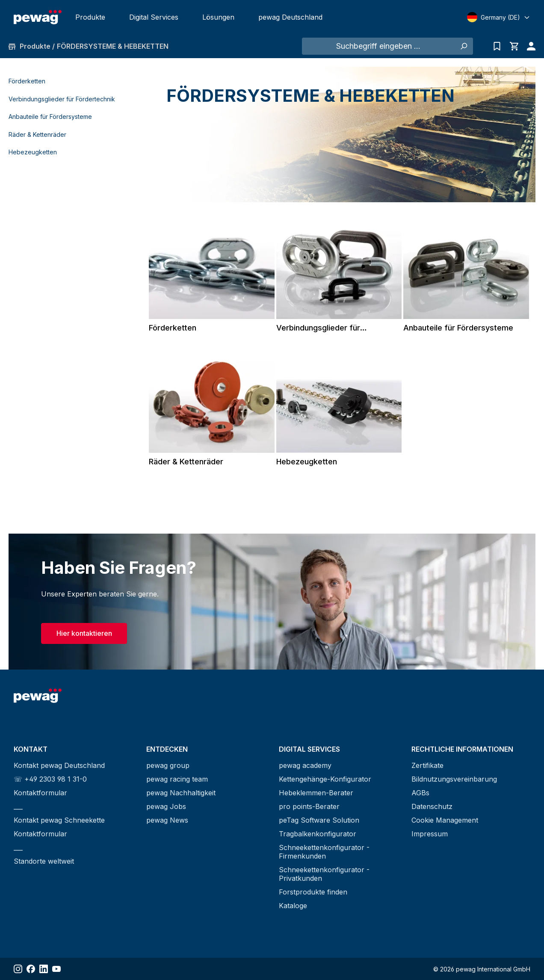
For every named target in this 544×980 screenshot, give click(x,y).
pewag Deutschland (290, 17)
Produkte (90, 17)
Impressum (430, 834)
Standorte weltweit (44, 861)
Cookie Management (445, 820)
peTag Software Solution (319, 820)
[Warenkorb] (514, 46)
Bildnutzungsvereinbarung (454, 779)
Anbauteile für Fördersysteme (50, 117)
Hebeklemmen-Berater (316, 793)
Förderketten (27, 81)
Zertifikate (427, 765)
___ (18, 806)
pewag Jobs (166, 806)
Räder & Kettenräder (37, 134)
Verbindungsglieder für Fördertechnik (62, 99)
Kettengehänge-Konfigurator (325, 779)
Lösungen (218, 17)
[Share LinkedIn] (44, 969)
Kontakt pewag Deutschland (59, 765)
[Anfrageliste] (497, 46)
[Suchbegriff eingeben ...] (378, 46)
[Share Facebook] (31, 969)
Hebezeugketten (33, 152)
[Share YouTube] (56, 969)
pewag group (168, 765)
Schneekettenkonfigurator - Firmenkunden (324, 852)
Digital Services (154, 17)
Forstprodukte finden (313, 892)
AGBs (420, 793)
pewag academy (305, 765)
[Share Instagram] (18, 969)
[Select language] (499, 17)
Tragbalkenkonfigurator (318, 834)
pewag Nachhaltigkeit (181, 793)
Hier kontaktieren (84, 633)
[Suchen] (463, 46)
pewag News (167, 820)
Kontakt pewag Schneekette (59, 820)
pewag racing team (177, 779)
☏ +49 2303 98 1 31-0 (50, 779)
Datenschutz (432, 806)
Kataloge (293, 906)
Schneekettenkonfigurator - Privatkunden (324, 874)
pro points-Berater (309, 806)
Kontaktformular (40, 793)
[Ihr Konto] (529, 46)
